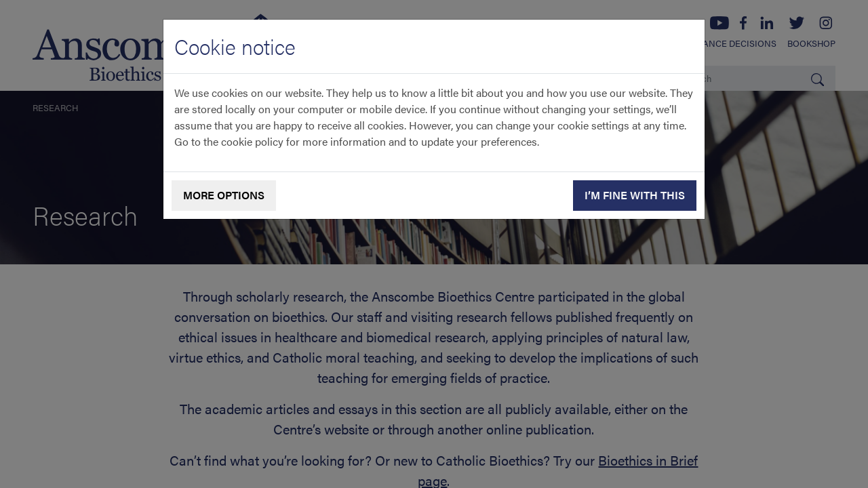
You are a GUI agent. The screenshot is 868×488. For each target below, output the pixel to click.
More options (224, 195)
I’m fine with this (635, 195)
